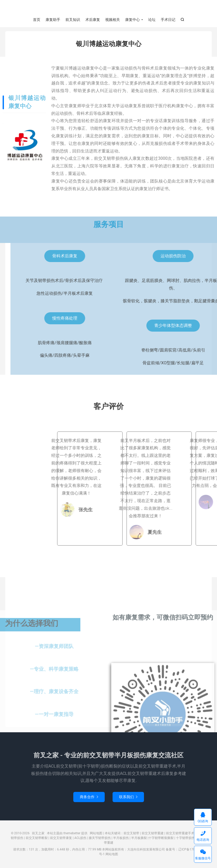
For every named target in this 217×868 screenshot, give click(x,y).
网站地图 (96, 835)
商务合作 (89, 798)
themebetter (72, 835)
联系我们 (128, 798)
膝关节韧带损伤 (100, 839)
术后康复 (93, 20)
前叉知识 (73, 20)
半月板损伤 (121, 839)
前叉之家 (108, 8)
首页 (37, 20)
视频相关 (113, 20)
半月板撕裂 (139, 839)
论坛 (152, 20)
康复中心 (132, 20)
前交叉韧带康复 (61, 839)
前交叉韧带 (131, 835)
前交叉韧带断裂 (37, 839)
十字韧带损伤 (185, 839)
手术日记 (168, 20)
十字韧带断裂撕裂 (161, 839)
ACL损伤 (80, 839)
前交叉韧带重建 (153, 835)
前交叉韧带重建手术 (180, 835)
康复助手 (53, 20)
